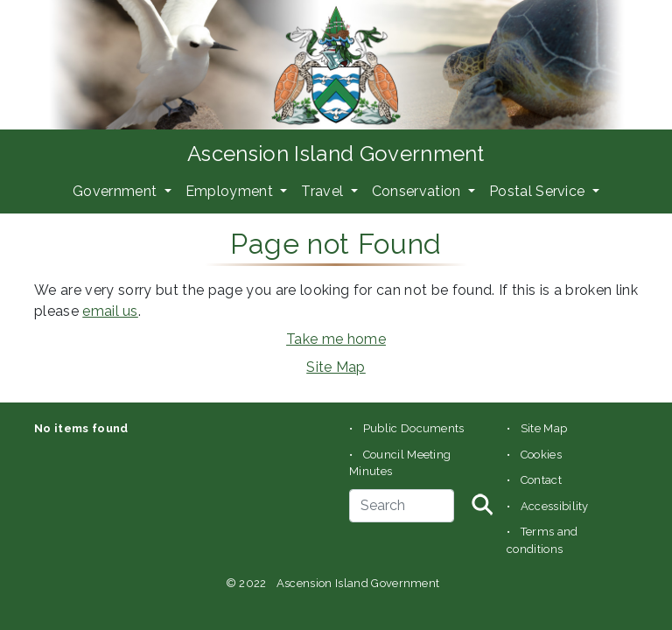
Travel (324, 191)
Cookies (541, 455)
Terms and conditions (542, 540)
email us (110, 311)
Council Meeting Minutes (400, 463)
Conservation (418, 191)
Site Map (336, 367)
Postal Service (539, 191)
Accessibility (555, 506)
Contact (541, 480)
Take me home (336, 339)
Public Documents (414, 428)
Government (117, 191)
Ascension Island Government (336, 154)
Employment (231, 191)
